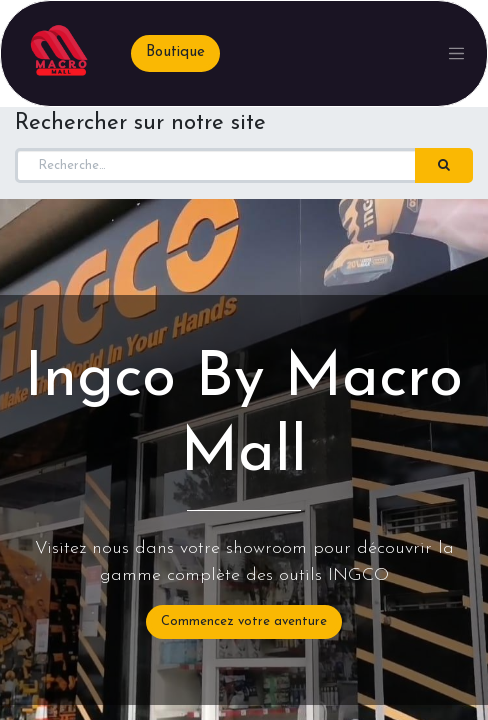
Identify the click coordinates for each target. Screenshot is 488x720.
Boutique (175, 52)
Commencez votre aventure (244, 621)
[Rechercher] (444, 166)
